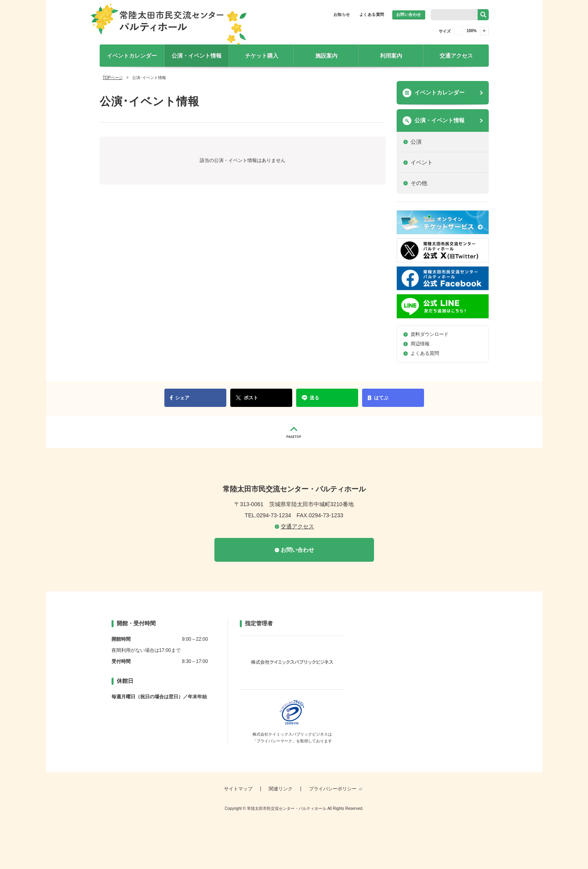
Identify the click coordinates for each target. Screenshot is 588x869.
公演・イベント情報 (197, 56)
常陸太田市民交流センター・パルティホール (169, 27)
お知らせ (342, 14)
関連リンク (281, 789)
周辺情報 (420, 344)
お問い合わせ (409, 14)
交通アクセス (456, 56)
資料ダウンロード (430, 334)
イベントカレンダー (132, 56)
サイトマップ (238, 789)
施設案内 (326, 56)
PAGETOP (294, 432)
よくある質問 (372, 14)
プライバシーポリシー (333, 789)
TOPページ (113, 78)
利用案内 (391, 56)
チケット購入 (262, 56)
